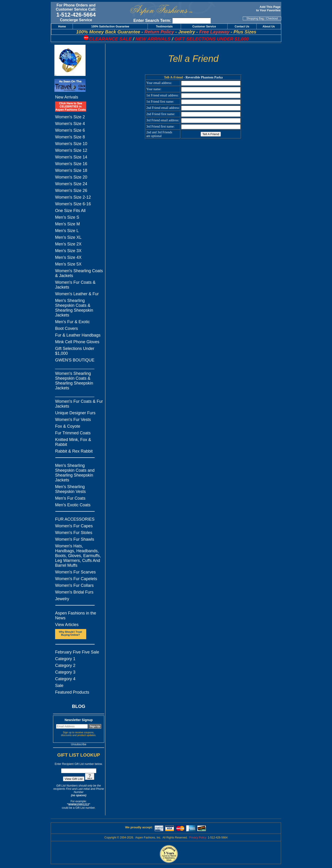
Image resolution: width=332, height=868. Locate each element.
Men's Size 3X (68, 251)
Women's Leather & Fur (77, 294)
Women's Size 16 (71, 164)
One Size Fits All (70, 211)
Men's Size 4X (68, 257)
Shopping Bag (255, 18)
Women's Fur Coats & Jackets (75, 285)
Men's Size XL (68, 237)
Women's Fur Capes (74, 526)
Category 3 (65, 672)
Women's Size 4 (70, 124)
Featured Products (72, 692)
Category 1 (65, 659)
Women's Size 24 (71, 184)
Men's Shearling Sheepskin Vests (70, 489)
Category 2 (65, 665)
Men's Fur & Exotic (72, 322)
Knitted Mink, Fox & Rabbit (73, 442)
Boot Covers (67, 328)
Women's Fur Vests (73, 420)
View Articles (67, 625)
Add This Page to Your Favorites (269, 9)
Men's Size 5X (68, 264)
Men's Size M (67, 224)
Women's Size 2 (70, 117)
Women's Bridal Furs (74, 592)
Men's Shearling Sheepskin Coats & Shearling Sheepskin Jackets (74, 308)
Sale (59, 686)
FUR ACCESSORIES (75, 519)
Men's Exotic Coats (73, 505)
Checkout (272, 18)
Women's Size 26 (71, 191)
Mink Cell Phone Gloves (77, 342)
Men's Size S (67, 217)
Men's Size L (67, 231)
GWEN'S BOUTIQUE (75, 360)
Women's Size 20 (71, 177)
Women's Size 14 (71, 157)
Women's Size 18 (71, 170)
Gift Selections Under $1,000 (75, 351)
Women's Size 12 (71, 150)
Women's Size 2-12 (73, 197)
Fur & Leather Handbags (78, 335)
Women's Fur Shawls (75, 539)
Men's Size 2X (68, 244)
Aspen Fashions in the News (76, 616)
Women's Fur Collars (74, 585)
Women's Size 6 (70, 130)
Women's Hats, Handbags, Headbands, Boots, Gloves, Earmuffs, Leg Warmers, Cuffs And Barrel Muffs (78, 556)
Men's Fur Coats (70, 498)
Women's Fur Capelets (76, 579)
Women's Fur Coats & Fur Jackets (79, 404)
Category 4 (65, 679)
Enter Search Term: (153, 21)
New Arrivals (67, 97)
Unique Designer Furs (75, 413)
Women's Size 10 (71, 144)
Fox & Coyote (68, 426)
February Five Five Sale (77, 652)
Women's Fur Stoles (74, 533)
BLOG (79, 706)
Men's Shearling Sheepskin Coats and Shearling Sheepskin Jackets (75, 473)
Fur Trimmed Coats (73, 433)
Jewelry (62, 599)
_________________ (75, 367)
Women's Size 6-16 (73, 204)
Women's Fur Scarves (75, 572)
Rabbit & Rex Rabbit (74, 451)
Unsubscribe (79, 744)
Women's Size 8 (70, 137)
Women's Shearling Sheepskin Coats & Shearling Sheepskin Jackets (74, 381)
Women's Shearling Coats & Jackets (79, 273)
